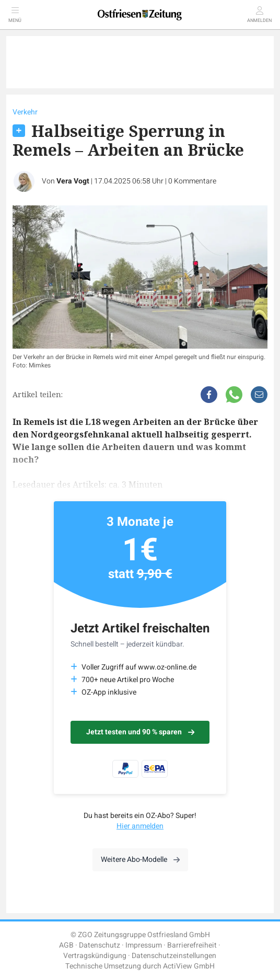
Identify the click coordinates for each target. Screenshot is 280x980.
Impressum (144, 945)
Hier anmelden (140, 826)
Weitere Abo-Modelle (140, 860)
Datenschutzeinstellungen (174, 956)
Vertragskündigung (95, 956)
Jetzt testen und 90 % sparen (140, 732)
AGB (66, 945)
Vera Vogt (73, 181)
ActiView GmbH (189, 966)
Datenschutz (100, 945)
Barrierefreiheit (192, 945)
